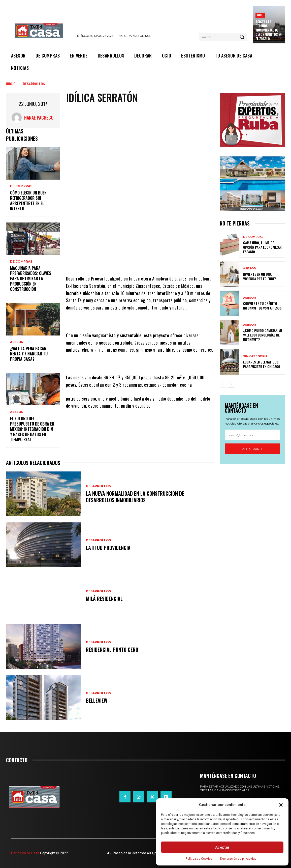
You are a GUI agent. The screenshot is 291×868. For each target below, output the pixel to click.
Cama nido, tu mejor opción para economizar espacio (262, 247)
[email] (252, 435)
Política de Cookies (199, 859)
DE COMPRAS (21, 186)
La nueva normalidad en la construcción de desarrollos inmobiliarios (135, 497)
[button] (281, 805)
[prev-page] (223, 384)
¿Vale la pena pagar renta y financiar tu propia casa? (29, 354)
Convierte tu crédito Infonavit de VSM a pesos (262, 306)
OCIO (260, 15)
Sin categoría (255, 356)
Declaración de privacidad (238, 859)
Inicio (11, 84)
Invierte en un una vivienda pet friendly (260, 276)
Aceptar (222, 847)
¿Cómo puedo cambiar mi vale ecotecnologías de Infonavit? (263, 335)
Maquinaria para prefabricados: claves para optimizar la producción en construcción (31, 279)
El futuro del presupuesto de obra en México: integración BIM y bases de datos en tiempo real (32, 429)
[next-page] (231, 384)
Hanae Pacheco (39, 118)
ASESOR (17, 342)
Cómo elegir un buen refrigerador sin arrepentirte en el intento (28, 201)
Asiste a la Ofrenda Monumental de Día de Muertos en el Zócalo (269, 30)
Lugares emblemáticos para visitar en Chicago (262, 364)
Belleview (97, 701)
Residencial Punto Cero (112, 650)
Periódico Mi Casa (25, 853)
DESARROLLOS (34, 84)
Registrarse (252, 449)
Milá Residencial (104, 599)
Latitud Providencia (108, 548)
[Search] (242, 37)
